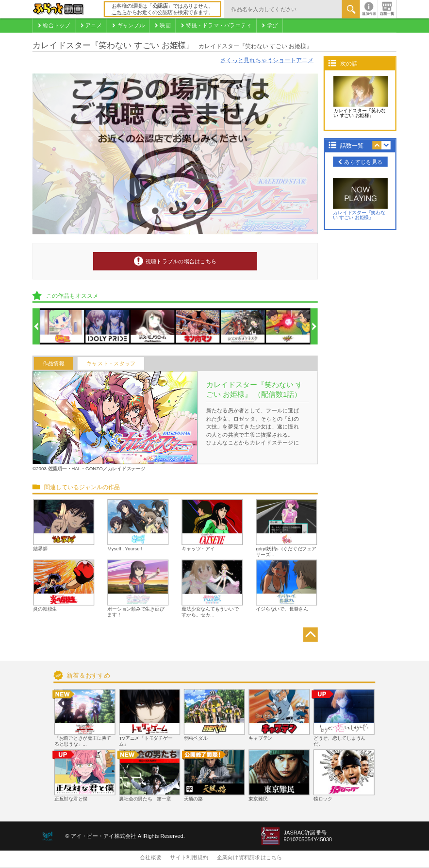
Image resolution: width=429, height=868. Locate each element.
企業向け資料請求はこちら (250, 858)
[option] (63, 327)
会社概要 (151, 858)
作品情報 (54, 363)
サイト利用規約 (189, 858)
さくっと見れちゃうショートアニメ (267, 60)
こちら (119, 13)
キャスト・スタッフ (111, 363)
